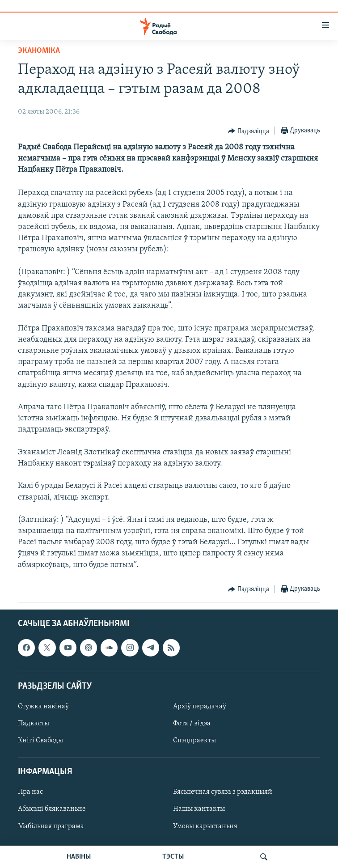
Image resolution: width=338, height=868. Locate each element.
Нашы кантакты (199, 809)
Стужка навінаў (43, 707)
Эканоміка (39, 51)
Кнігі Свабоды (40, 741)
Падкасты (34, 724)
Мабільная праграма (51, 826)
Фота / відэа (192, 724)
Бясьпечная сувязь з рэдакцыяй (223, 792)
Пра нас (30, 792)
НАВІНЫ (79, 857)
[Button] (249, 131)
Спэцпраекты (194, 741)
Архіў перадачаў (200, 707)
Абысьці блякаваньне (52, 809)
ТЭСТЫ (173, 857)
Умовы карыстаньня (205, 826)
